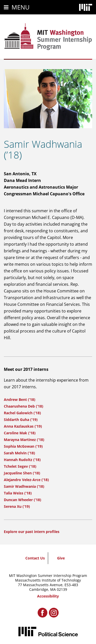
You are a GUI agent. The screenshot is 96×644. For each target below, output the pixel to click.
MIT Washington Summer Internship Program (48, 576)
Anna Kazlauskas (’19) (23, 426)
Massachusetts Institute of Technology (48, 580)
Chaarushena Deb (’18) (24, 406)
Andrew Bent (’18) (20, 399)
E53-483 (71, 585)
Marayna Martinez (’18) (24, 440)
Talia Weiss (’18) (18, 493)
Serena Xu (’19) (17, 506)
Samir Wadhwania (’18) (24, 486)
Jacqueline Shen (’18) (22, 473)
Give (61, 558)
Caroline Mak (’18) (20, 433)
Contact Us (35, 558)
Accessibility (48, 596)
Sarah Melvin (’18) (19, 453)
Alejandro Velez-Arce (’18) (26, 480)
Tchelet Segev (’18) (20, 466)
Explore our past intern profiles (32, 532)
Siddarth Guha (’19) (21, 420)
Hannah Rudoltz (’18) (22, 460)
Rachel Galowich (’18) (22, 413)
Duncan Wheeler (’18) (23, 500)
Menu (21, 7)
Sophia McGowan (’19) (23, 446)
